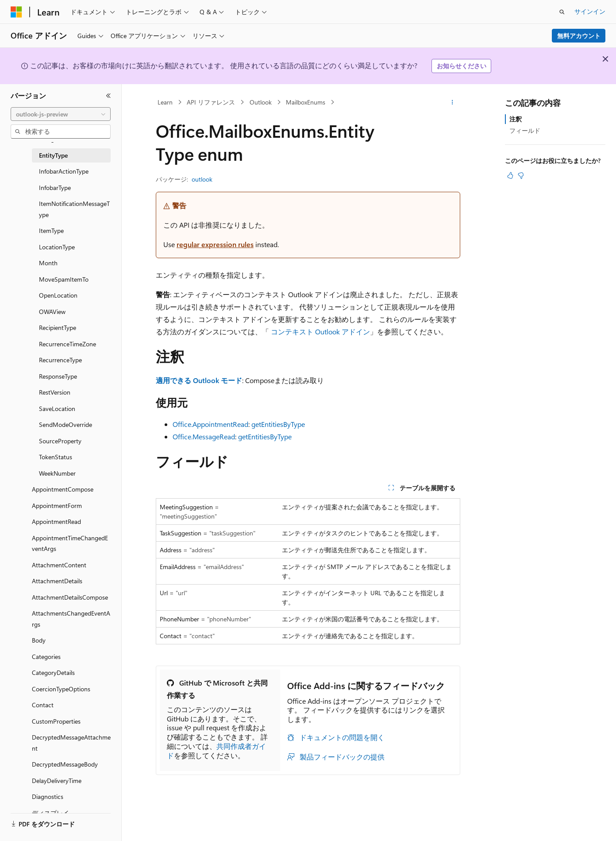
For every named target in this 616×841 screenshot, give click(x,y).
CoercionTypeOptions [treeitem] (61, 689)
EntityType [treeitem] (53, 155)
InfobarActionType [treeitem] (64, 171)
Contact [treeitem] (43, 705)
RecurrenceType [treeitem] (60, 360)
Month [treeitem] (48, 263)
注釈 (516, 119)
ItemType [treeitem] (51, 231)
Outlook (261, 102)
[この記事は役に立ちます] (510, 175)
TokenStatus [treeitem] (56, 457)
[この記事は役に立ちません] (521, 175)
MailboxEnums (306, 102)
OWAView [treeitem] (52, 312)
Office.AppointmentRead (210, 424)
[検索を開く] (562, 12)
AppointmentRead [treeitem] (56, 521)
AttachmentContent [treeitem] (59, 565)
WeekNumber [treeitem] (57, 473)
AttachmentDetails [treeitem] (57, 581)
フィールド (525, 130)
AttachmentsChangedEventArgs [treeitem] (71, 619)
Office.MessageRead (204, 436)
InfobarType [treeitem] (55, 188)
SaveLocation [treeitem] (57, 409)
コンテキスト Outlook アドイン (320, 331)
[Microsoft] (16, 12)
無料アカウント (579, 36)
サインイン (590, 11)
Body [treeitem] (39, 640)
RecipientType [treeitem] (58, 327)
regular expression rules (215, 244)
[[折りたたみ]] (108, 96)
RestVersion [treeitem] (55, 392)
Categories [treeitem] (46, 657)
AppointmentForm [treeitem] (57, 506)
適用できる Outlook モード (199, 380)
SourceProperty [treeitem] (60, 441)
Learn (165, 102)
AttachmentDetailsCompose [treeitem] (70, 597)
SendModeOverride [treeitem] (65, 424)
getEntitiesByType (278, 424)
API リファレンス (211, 102)
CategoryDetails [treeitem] (53, 672)
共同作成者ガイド (216, 751)
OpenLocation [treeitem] (58, 295)
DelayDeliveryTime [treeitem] (57, 781)
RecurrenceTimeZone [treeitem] (67, 344)
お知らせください (462, 66)
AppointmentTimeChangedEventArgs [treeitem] (70, 543)
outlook (202, 179)
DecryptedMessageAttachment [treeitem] (71, 743)
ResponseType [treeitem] (58, 376)
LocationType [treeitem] (57, 247)
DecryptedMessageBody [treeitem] (65, 764)
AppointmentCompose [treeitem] (63, 489)
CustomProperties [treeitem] (56, 721)
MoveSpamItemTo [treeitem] (64, 279)
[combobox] (61, 114)
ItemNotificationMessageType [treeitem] (74, 209)
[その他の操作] (452, 102)
